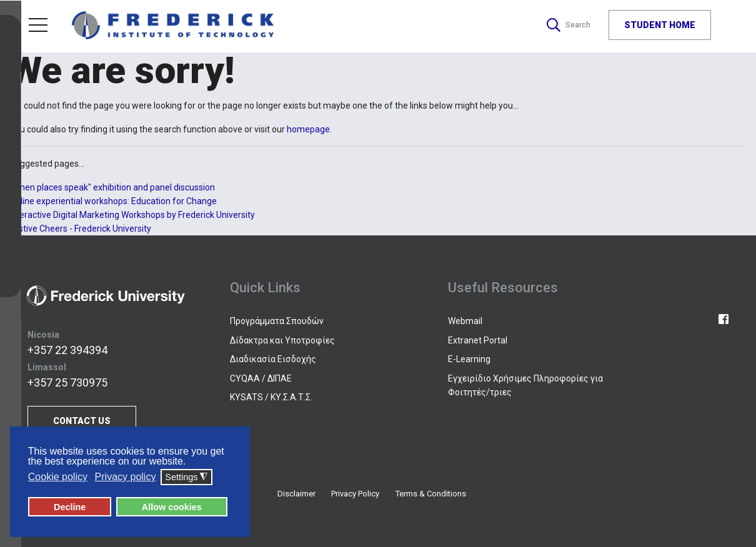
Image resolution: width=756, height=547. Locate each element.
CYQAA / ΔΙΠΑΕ (261, 378)
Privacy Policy (355, 494)
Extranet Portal (478, 340)
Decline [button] (70, 507)
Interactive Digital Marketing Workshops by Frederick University (132, 215)
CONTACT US (82, 421)
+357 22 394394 (67, 350)
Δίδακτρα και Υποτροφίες (282, 340)
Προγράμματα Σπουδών (277, 321)
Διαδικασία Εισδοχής (273, 359)
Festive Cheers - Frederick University (80, 229)
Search (566, 25)
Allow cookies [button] (172, 507)
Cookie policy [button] (58, 477)
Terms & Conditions (431, 494)
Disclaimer (296, 494)
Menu (38, 25)
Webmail (465, 321)
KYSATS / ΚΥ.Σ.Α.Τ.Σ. (271, 397)
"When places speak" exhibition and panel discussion (112, 187)
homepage (308, 129)
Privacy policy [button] (126, 477)
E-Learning (469, 359)
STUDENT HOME (660, 25)
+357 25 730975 (67, 382)
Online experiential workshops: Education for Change (113, 201)
